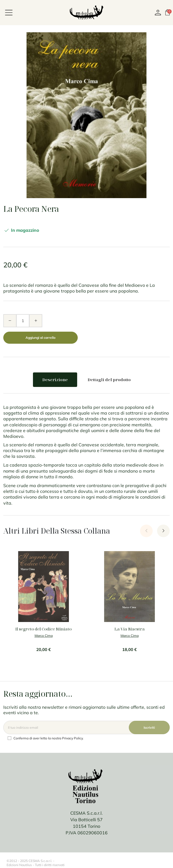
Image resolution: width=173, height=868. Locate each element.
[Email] (87, 727)
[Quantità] (23, 321)
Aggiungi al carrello (41, 338)
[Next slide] (163, 531)
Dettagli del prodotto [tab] (109, 380)
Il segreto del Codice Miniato (44, 629)
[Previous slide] (146, 531)
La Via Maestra (130, 629)
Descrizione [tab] (55, 380)
